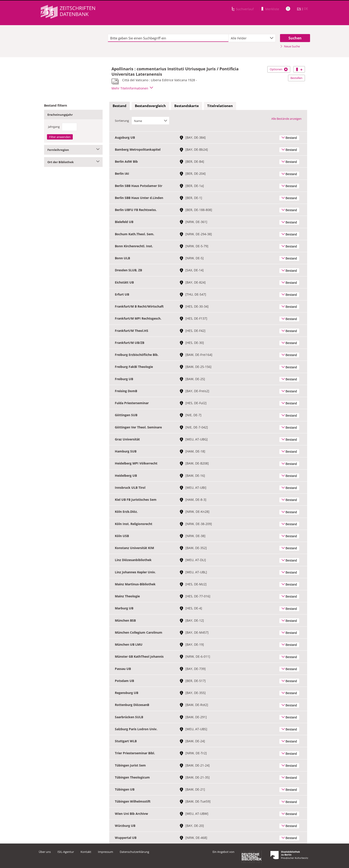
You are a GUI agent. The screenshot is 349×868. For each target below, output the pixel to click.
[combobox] (252, 38)
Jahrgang (54, 127)
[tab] (120, 106)
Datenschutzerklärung (134, 852)
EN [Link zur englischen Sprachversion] (299, 9)
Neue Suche (290, 46)
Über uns (45, 852)
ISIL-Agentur (66, 852)
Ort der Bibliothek (73, 162)
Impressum (106, 852)
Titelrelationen (220, 106)
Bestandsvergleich (150, 106)
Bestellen (296, 78)
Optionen (279, 69)
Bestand (120, 106)
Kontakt (86, 852)
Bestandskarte (187, 106)
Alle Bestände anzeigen (286, 119)
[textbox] (168, 38)
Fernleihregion (73, 150)
